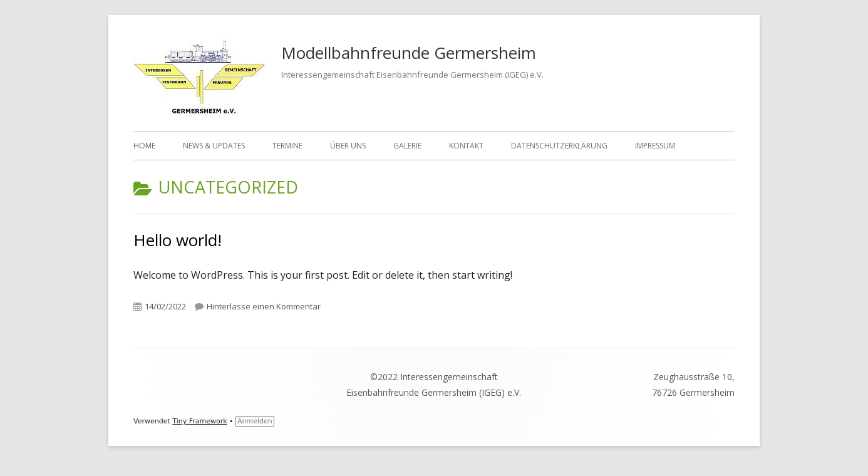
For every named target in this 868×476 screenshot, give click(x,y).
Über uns (348, 146)
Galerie (407, 146)
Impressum (655, 146)
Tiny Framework (199, 421)
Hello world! (178, 240)
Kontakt (466, 146)
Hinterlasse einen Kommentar (264, 306)
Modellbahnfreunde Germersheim (409, 53)
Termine (287, 146)
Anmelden (255, 421)
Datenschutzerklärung (559, 146)
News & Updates (214, 146)
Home (144, 146)
